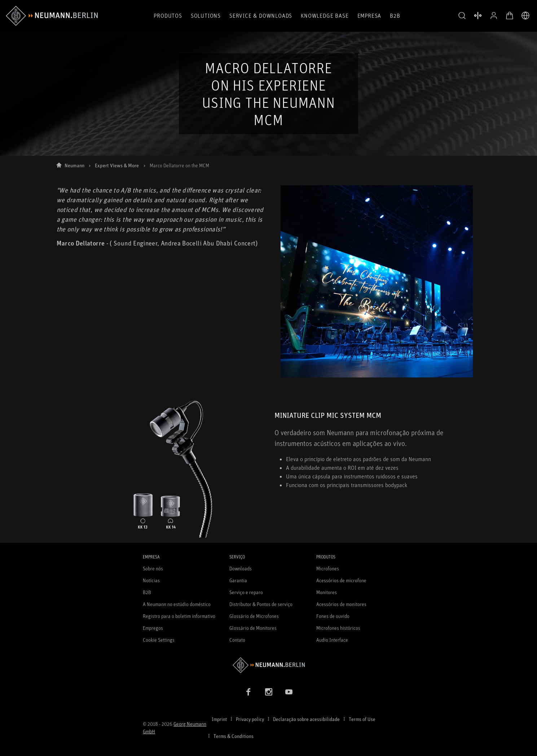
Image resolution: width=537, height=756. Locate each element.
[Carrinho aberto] (510, 16)
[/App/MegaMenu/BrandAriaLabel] (52, 16)
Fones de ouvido (333, 616)
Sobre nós (153, 568)
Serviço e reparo (246, 592)
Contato (237, 640)
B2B (395, 16)
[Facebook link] (248, 692)
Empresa (369, 16)
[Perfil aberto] (494, 16)
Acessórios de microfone (341, 580)
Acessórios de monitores (341, 604)
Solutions (206, 16)
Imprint (219, 719)
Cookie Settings (159, 640)
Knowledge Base (325, 16)
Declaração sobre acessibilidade (306, 719)
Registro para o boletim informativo (179, 616)
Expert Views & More (117, 165)
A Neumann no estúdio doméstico (177, 604)
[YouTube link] (289, 692)
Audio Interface (332, 640)
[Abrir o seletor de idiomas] (525, 16)
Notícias (151, 580)
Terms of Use (362, 719)
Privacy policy (250, 719)
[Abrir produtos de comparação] (478, 16)
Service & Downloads (261, 16)
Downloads (241, 568)
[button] (462, 16)
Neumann (74, 165)
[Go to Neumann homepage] (268, 665)
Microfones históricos (338, 628)
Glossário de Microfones (254, 616)
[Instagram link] (269, 692)
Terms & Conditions (234, 736)
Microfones (328, 568)
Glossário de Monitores (253, 628)
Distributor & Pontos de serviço (261, 604)
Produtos (168, 16)
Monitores (327, 592)
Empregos (153, 628)
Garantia (238, 580)
